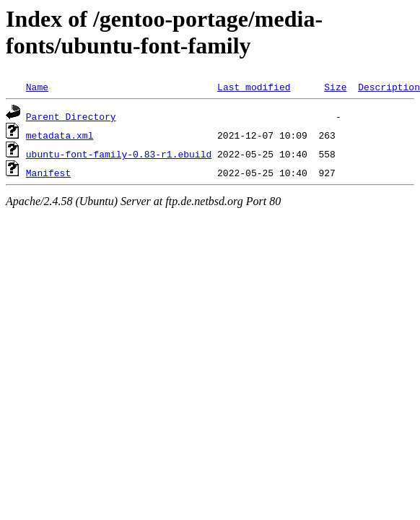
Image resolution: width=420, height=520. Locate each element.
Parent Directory (71, 116)
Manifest (48, 173)
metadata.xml (60, 135)
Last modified (254, 87)
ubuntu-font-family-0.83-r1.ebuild (119, 154)
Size (335, 87)
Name (37, 87)
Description (389, 87)
